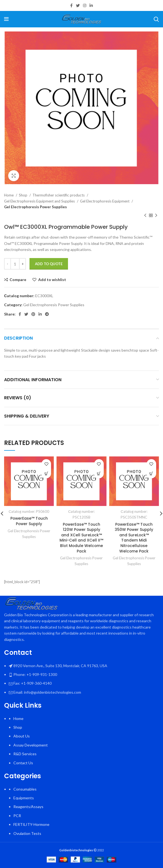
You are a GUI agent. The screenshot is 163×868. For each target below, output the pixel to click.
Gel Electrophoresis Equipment (105, 201)
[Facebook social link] (71, 5)
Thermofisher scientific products (59, 195)
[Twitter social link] (78, 5)
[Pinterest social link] (33, 314)
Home (9, 195)
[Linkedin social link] (91, 5)
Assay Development (31, 745)
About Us (22, 736)
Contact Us (23, 763)
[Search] (156, 19)
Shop (23, 195)
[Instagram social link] (85, 5)
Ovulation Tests (27, 833)
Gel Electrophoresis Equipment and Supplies (40, 201)
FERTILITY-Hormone (31, 824)
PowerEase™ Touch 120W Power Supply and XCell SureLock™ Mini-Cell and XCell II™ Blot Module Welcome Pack (81, 538)
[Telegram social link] (47, 314)
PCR (17, 816)
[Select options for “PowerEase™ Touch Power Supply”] (46, 474)
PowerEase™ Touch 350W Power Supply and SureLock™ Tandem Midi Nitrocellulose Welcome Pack (134, 538)
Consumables (25, 789)
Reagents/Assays (28, 807)
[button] (99, 474)
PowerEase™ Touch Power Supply (29, 521)
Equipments (24, 798)
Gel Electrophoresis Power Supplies (35, 207)
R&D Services (25, 754)
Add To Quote (49, 264)
